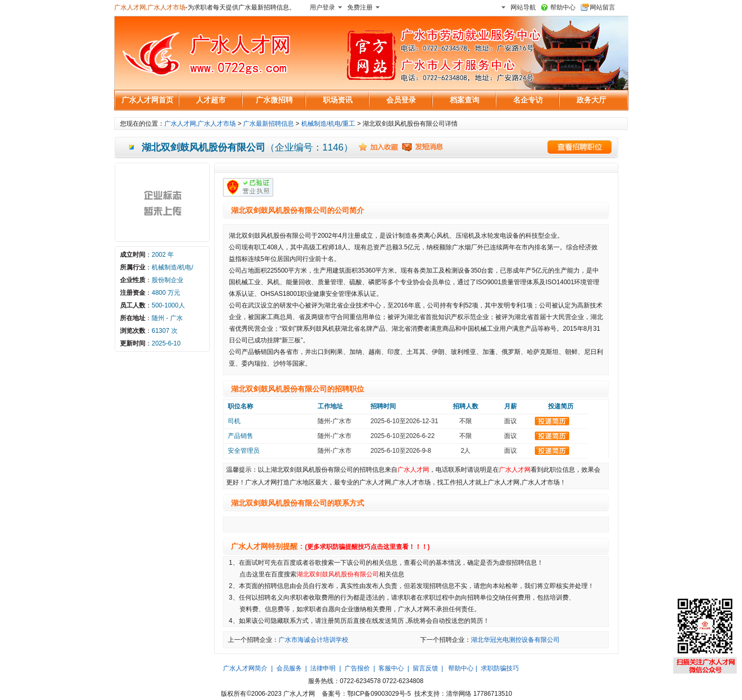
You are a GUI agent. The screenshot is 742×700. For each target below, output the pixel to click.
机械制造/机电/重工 (328, 124)
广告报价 (357, 668)
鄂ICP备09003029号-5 (379, 694)
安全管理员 (244, 451)
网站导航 (523, 7)
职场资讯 (338, 100)
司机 (234, 421)
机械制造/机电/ (173, 267)
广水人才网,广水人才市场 (150, 7)
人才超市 (211, 100)
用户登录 (322, 7)
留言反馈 (425, 668)
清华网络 (459, 694)
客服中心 (391, 668)
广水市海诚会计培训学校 (313, 640)
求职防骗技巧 (500, 668)
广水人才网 (413, 470)
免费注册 (360, 7)
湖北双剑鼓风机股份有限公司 (338, 574)
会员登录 (401, 100)
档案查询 (465, 100)
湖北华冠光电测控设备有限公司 (515, 640)
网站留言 (602, 7)
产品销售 (240, 436)
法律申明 (323, 668)
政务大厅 (591, 100)
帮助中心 (563, 7)
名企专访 (528, 100)
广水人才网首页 (147, 100)
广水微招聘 (274, 100)
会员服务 (289, 668)
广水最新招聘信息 (268, 124)
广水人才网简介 (245, 668)
